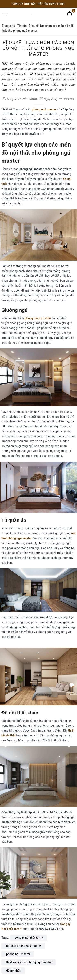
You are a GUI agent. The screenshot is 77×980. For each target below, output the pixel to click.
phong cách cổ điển (38, 318)
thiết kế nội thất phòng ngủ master (29, 962)
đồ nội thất (13, 971)
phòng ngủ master (44, 109)
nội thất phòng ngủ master (24, 946)
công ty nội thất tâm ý (29, 938)
